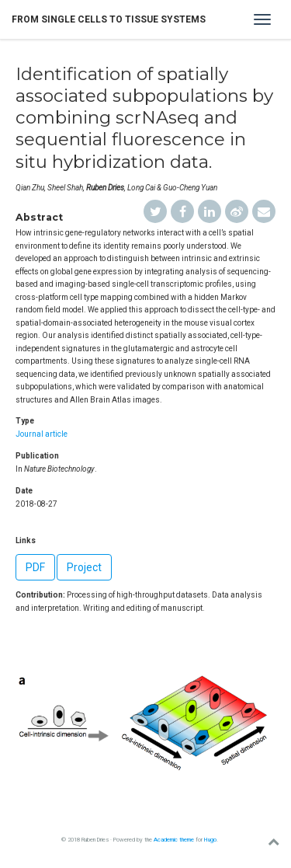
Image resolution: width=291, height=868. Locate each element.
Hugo (210, 840)
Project (84, 567)
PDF (35, 567)
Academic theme (174, 840)
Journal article (42, 434)
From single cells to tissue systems (109, 19)
